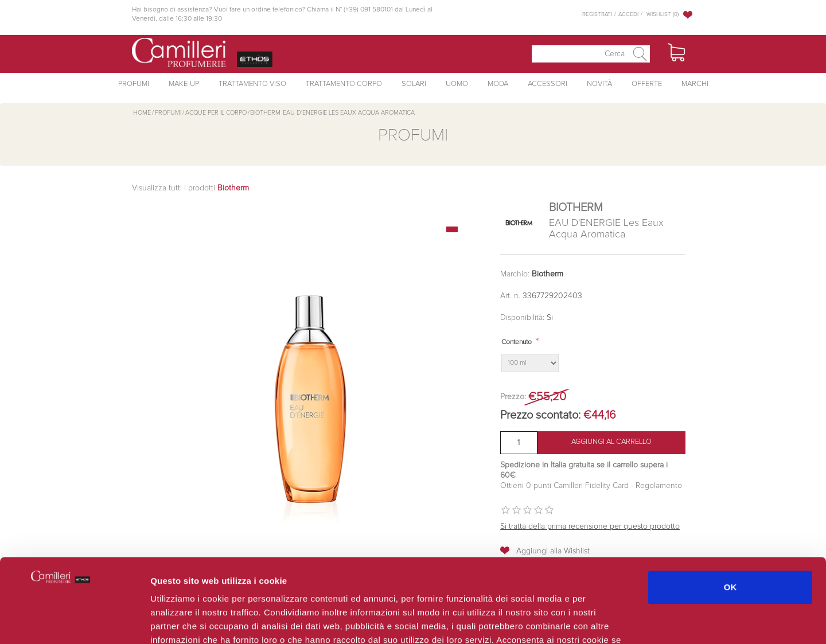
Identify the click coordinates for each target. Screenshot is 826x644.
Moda (498, 84)
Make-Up (184, 84)
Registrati (597, 14)
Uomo (457, 84)
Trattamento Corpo (344, 84)
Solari (414, 84)
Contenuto (517, 342)
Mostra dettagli (609, 621)
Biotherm (548, 274)
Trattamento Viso (252, 84)
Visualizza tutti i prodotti (190, 188)
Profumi (134, 84)
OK (730, 508)
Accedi (628, 14)
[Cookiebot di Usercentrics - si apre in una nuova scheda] (74, 622)
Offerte (647, 84)
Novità (599, 84)
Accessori (548, 84)
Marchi (695, 84)
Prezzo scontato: (540, 415)
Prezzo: (513, 397)
